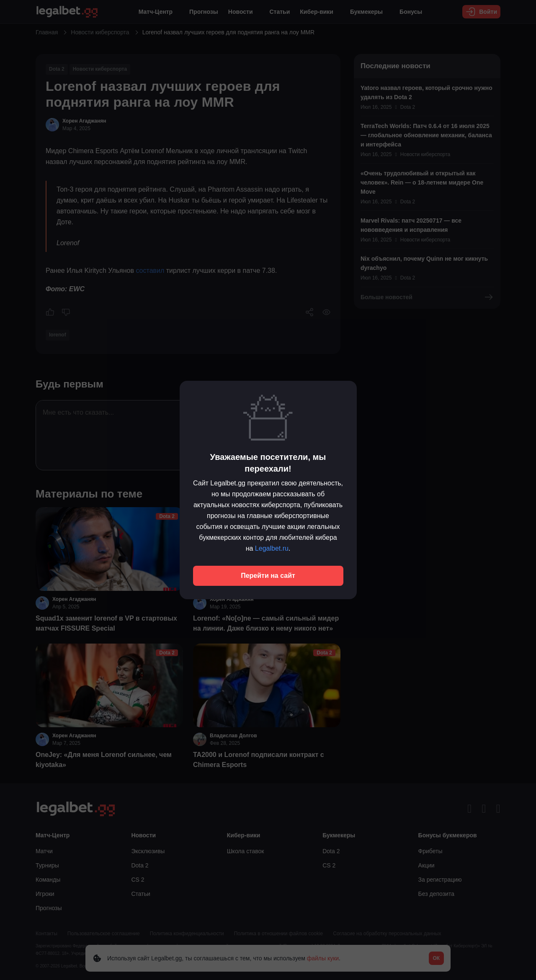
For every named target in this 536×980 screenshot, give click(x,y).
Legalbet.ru (272, 548)
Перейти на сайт (268, 576)
